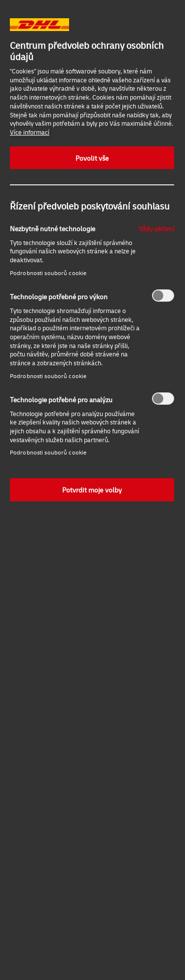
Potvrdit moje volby (92, 490)
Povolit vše (92, 158)
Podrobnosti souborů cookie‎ (48, 273)
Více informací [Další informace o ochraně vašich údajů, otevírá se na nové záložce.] (30, 132)
